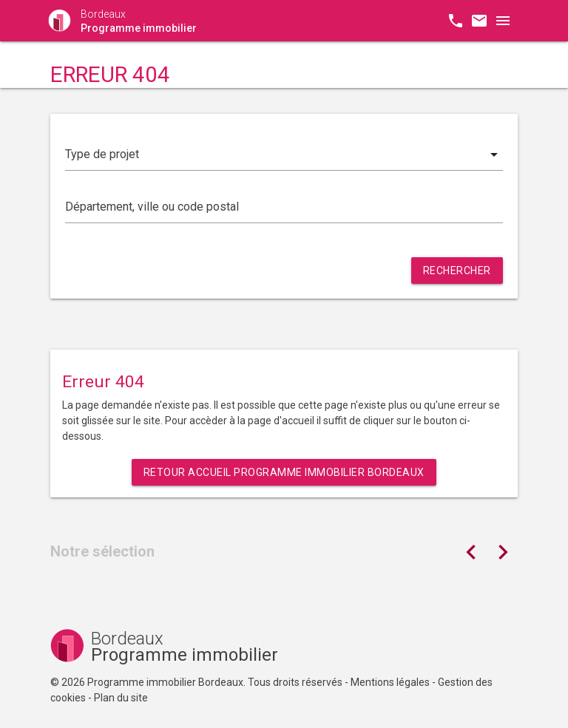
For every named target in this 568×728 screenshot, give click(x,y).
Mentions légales (390, 682)
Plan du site (121, 698)
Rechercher (457, 271)
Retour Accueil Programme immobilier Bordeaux (284, 472)
